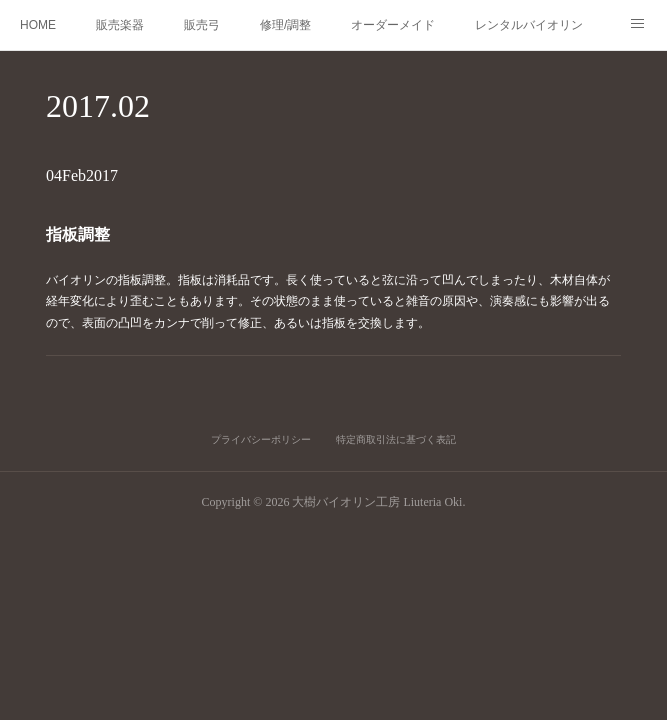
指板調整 (89, 235)
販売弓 (202, 25)
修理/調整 (285, 25)
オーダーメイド (393, 25)
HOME (38, 25)
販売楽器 (120, 25)
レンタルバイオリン (529, 25)
